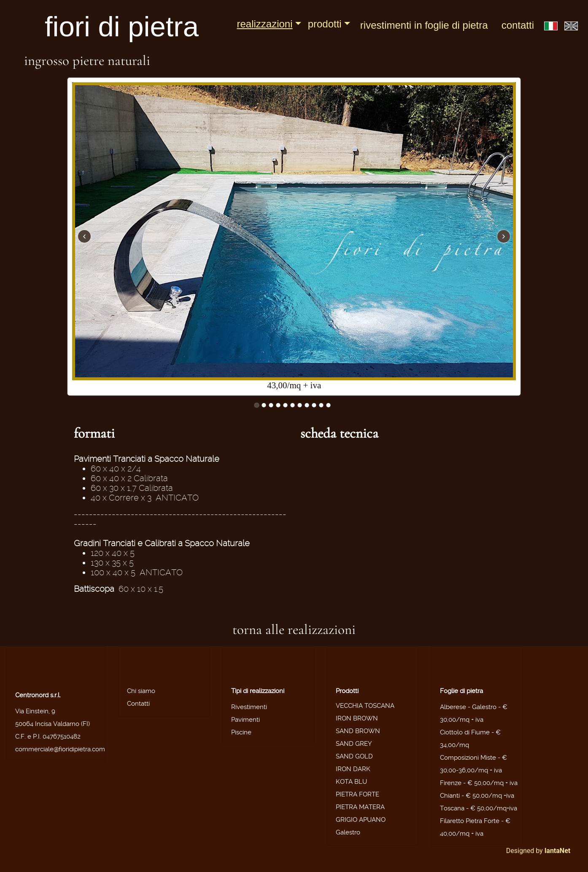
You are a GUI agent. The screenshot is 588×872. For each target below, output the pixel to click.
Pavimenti (245, 720)
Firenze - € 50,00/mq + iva (479, 783)
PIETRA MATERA (360, 807)
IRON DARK (353, 769)
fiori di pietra (122, 26)
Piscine (241, 732)
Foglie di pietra (461, 691)
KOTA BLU (351, 782)
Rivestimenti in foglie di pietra (424, 25)
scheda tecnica (339, 433)
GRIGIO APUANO (361, 820)
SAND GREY (354, 744)
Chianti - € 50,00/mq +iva (477, 796)
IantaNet (558, 851)
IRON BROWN (357, 718)
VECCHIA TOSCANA (365, 706)
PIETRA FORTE (357, 794)
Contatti (518, 25)
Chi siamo (141, 691)
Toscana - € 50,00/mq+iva (479, 808)
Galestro (348, 832)
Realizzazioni (264, 24)
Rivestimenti (249, 707)
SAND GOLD (354, 756)
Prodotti (325, 24)
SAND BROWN (358, 731)
